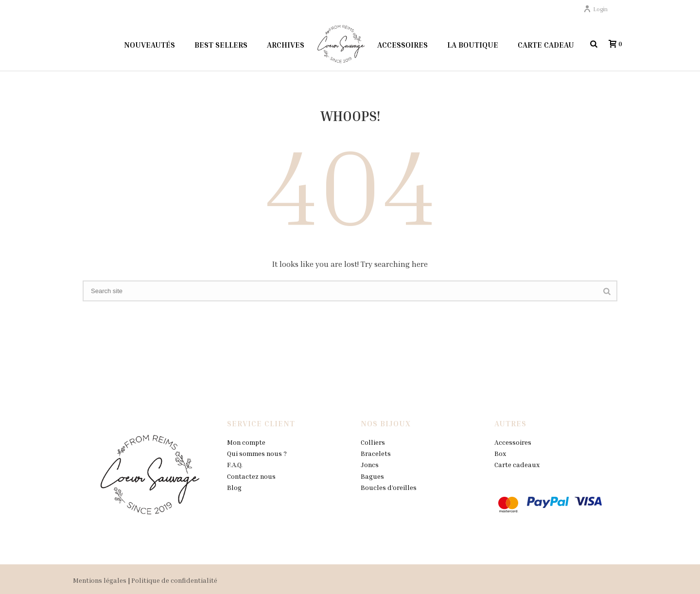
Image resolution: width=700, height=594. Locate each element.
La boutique (473, 45)
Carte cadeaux (517, 464)
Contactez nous (251, 476)
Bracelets (376, 453)
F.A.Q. (235, 464)
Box (500, 453)
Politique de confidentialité (174, 580)
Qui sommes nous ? (257, 453)
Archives (286, 45)
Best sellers (221, 45)
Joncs (370, 464)
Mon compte (246, 442)
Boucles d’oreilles (389, 487)
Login (595, 9)
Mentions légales (100, 580)
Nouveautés (149, 45)
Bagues (372, 476)
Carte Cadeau (546, 45)
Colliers (373, 442)
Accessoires (402, 45)
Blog (234, 487)
